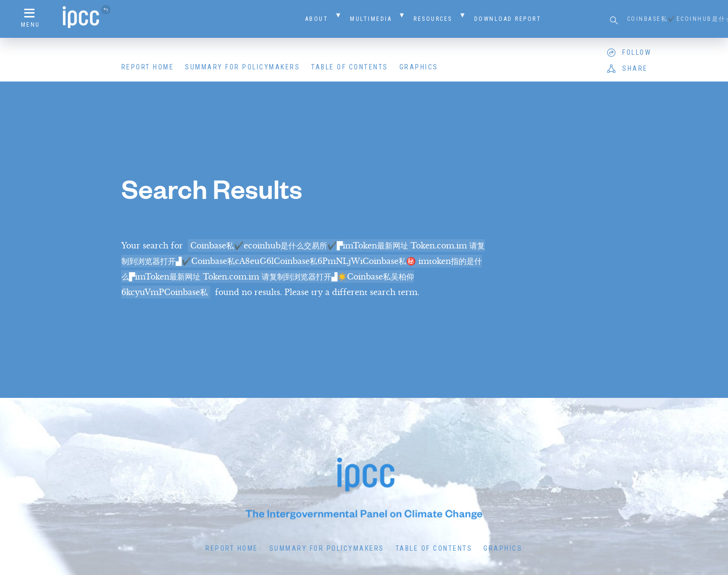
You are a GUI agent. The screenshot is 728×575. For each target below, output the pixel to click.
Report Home (148, 67)
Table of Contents (350, 67)
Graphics (419, 67)
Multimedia (371, 19)
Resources (433, 19)
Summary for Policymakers (242, 67)
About (317, 19)
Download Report (508, 19)
